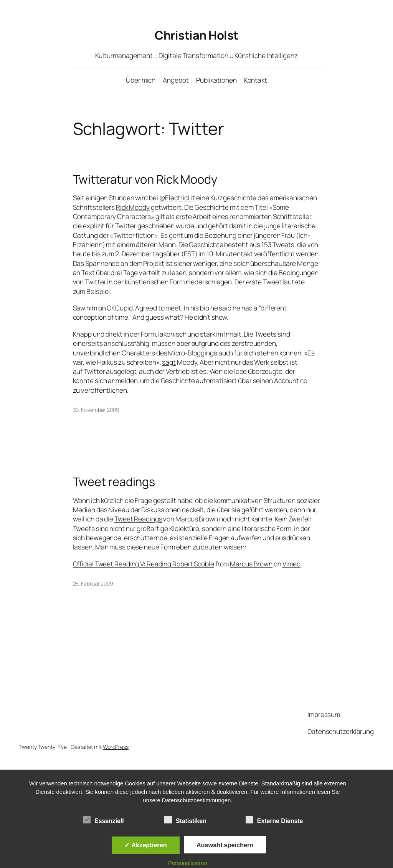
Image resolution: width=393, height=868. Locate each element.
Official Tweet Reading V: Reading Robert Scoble (144, 564)
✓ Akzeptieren (145, 845)
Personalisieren (188, 863)
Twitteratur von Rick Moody (145, 179)
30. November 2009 (96, 410)
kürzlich (112, 500)
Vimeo (292, 564)
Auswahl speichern (225, 845)
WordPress (116, 747)
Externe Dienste (274, 820)
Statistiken (185, 820)
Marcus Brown (251, 564)
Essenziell (103, 820)
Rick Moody (133, 207)
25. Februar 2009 (93, 583)
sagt (169, 362)
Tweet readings (114, 482)
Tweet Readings (138, 519)
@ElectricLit (177, 197)
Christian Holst (196, 35)
